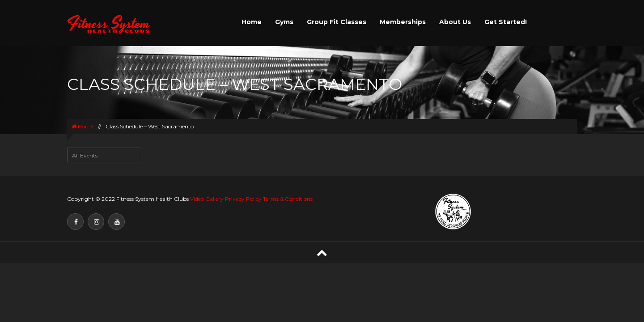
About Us (455, 22)
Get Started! (506, 22)
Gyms (284, 22)
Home (252, 22)
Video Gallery (207, 199)
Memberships (403, 22)
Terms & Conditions (288, 199)
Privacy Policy (243, 199)
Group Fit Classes (337, 22)
